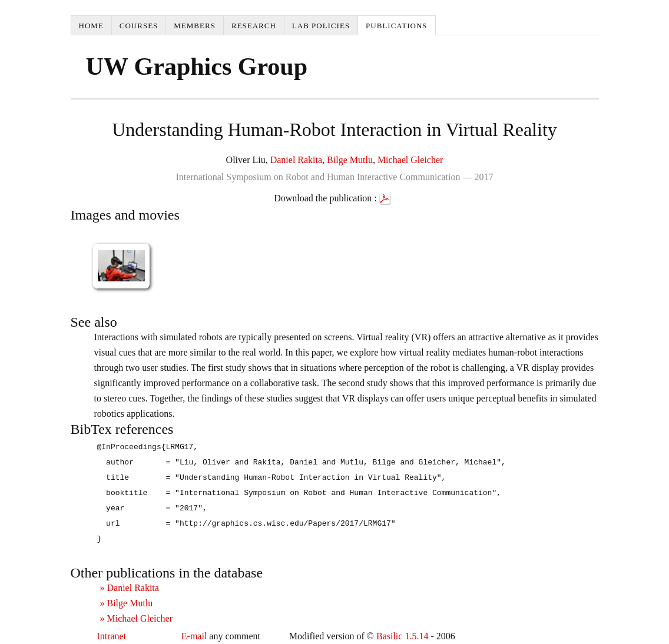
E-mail (194, 636)
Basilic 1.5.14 (402, 636)
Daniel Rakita (296, 160)
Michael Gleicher (410, 160)
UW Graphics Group (197, 67)
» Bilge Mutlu (127, 603)
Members (195, 26)
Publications (396, 26)
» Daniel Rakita (130, 588)
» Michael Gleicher (137, 618)
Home (91, 26)
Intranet (111, 636)
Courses (139, 26)
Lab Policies (321, 26)
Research (254, 26)
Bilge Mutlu (350, 160)
